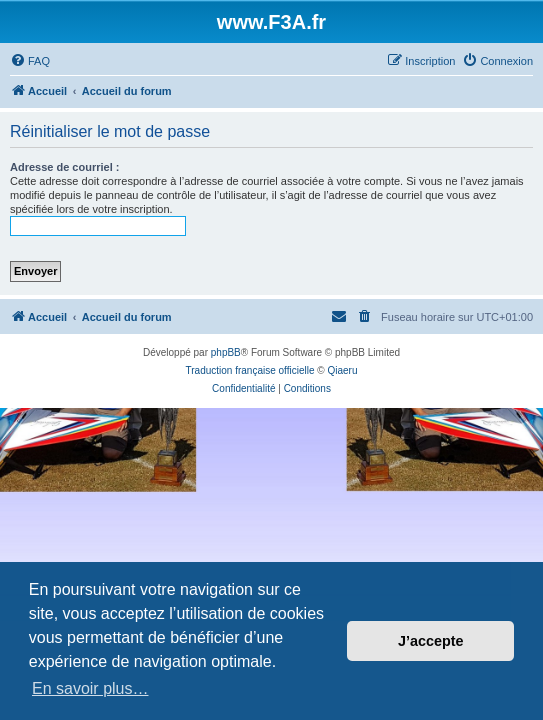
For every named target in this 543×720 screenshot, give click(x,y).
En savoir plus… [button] (90, 688)
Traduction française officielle (250, 370)
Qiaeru (342, 370)
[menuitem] (30, 61)
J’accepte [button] (431, 641)
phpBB (226, 352)
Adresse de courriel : (64, 167)
